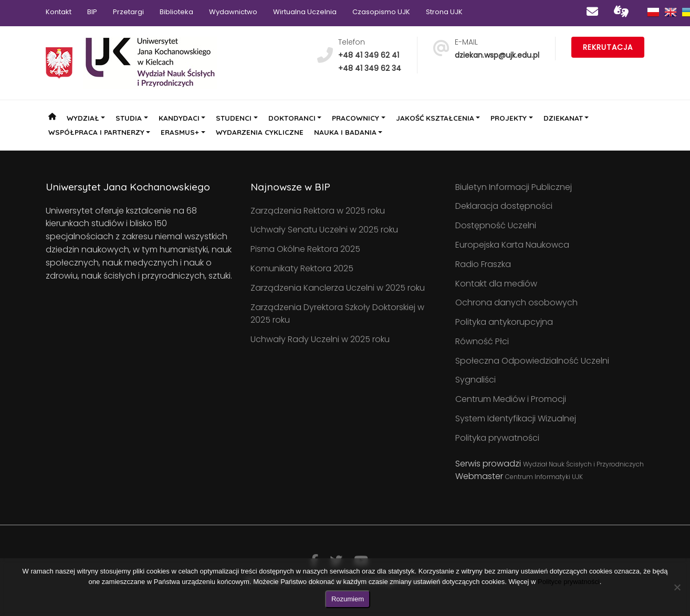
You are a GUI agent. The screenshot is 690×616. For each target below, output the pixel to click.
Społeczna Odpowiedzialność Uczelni (532, 361)
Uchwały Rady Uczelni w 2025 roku (320, 339)
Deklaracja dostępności (504, 206)
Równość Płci (482, 341)
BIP (92, 12)
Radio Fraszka (483, 264)
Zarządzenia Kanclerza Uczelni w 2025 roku (338, 288)
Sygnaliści (475, 380)
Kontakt (59, 12)
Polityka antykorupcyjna (504, 322)
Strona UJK (444, 12)
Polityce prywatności (569, 582)
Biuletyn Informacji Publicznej (514, 187)
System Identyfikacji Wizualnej (516, 418)
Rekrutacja (608, 47)
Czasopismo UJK (381, 12)
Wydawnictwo (233, 12)
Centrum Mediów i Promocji (511, 399)
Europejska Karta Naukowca (512, 245)
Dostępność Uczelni (496, 225)
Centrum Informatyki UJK (544, 477)
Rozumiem (348, 599)
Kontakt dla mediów (496, 284)
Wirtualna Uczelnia (305, 12)
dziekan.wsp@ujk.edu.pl (497, 55)
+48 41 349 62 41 (369, 55)
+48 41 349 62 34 (370, 68)
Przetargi (128, 12)
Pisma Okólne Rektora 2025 (305, 249)
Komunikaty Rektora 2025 (302, 268)
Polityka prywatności (497, 438)
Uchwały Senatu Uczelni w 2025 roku (324, 230)
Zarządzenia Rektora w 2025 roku (318, 211)
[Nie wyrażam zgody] (677, 587)
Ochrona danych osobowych (516, 302)
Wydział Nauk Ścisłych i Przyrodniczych (583, 464)
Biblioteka (176, 12)
